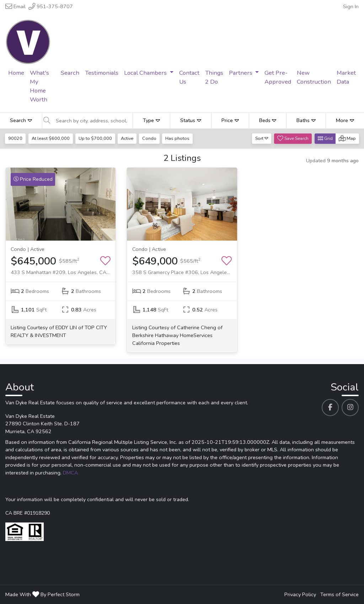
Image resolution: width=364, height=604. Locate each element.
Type (151, 120)
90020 (16, 138)
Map (347, 138)
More (345, 120)
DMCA (70, 473)
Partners (241, 73)
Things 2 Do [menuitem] (214, 77)
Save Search (293, 138)
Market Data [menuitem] (346, 77)
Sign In (351, 6)
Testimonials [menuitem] (102, 73)
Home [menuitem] (16, 73)
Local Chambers (146, 73)
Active (128, 138)
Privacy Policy (300, 594)
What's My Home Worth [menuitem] (39, 86)
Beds (268, 120)
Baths (306, 120)
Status (191, 120)
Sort (262, 138)
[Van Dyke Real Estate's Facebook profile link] (330, 408)
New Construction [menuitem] (314, 77)
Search (21, 120)
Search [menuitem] (70, 73)
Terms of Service (339, 594)
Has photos (180, 138)
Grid (325, 138)
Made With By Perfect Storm (42, 594)
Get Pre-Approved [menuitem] (278, 77)
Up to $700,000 (96, 138)
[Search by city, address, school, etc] (92, 121)
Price (230, 120)
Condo (151, 138)
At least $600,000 (51, 138)
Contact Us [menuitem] (189, 77)
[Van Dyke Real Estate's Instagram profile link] (350, 408)
